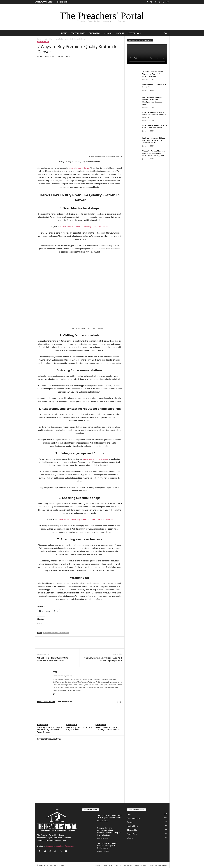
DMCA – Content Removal (158, 865)
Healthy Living (48, 39)
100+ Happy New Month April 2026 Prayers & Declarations (109, 816)
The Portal (95, 33)
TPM (41, 56)
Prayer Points (78, 33)
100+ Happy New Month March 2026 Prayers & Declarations (107, 845)
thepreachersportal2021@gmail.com (60, 846)
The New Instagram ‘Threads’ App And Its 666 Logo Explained (103, 659)
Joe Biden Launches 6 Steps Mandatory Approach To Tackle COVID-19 (154, 140)
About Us (118, 865)
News (129, 814)
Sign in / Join (62, 2)
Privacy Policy (107, 865)
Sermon (108, 33)
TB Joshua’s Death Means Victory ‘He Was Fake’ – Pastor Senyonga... (153, 74)
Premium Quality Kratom (60, 633)
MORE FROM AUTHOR (65, 702)
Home (39, 39)
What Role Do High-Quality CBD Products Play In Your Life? (53, 659)
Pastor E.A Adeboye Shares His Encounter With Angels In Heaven (154, 115)
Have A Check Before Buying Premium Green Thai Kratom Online (86, 519)
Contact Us (128, 865)
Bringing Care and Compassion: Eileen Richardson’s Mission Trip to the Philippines (109, 831)
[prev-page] (117, 702)
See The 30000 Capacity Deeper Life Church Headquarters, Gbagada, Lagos (153, 101)
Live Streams (134, 33)
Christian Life (132, 830)
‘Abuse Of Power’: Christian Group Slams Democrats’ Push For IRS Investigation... (154, 153)
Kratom (46, 633)
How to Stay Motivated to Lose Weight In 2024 (79, 729)
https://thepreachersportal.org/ (62, 676)
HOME (64, 33)
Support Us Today (141, 865)
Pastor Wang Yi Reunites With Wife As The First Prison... (155, 126)
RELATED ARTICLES (46, 702)
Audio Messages (133, 818)
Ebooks (120, 33)
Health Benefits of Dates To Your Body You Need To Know (108, 729)
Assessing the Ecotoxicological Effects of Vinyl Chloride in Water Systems (50, 730)
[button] (166, 33)
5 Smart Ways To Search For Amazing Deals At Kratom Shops (85, 227)
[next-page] (121, 702)
